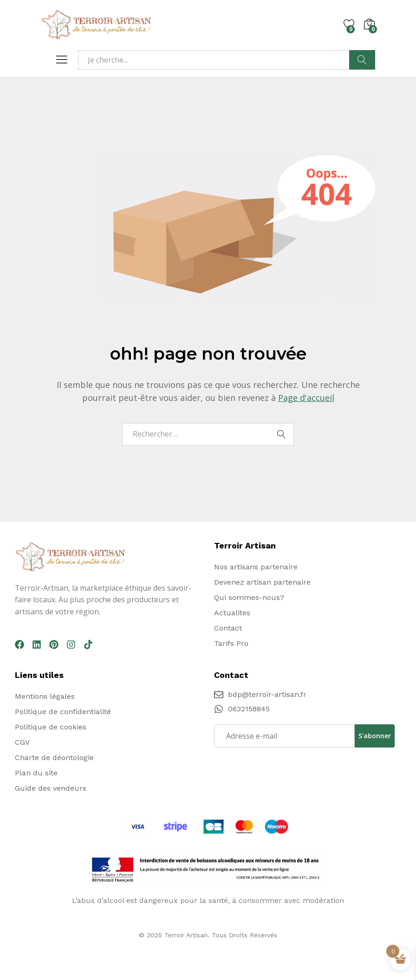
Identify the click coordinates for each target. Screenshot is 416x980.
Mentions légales (45, 696)
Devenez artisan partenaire (262, 582)
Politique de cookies (51, 727)
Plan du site (36, 773)
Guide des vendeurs (51, 788)
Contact (228, 628)
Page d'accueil (306, 398)
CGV (22, 742)
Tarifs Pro (231, 643)
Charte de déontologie (54, 758)
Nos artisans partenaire (256, 567)
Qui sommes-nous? (249, 597)
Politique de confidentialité (63, 712)
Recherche (362, 60)
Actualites (232, 613)
